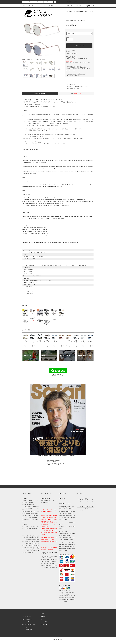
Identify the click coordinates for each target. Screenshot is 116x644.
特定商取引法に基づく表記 (71, 53)
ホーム (24, 614)
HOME (23, 6)
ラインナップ (29, 6)
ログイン (82, 2)
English (92, 6)
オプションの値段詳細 (71, 50)
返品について (69, 52)
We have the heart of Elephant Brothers (80, 11)
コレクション (37, 6)
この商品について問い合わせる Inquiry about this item (76, 86)
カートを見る (44, 622)
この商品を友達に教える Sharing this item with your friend (77, 84)
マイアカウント (44, 614)
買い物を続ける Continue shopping (72, 88)
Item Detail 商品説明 (40, 94)
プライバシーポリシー (28, 627)
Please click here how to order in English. (73, 75)
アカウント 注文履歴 (66, 2)
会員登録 (75, 2)
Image (76, 94)
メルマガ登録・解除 (68, 6)
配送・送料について (27, 619)
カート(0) (90, 2)
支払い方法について (27, 617)
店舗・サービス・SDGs (48, 6)
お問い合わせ (78, 6)
